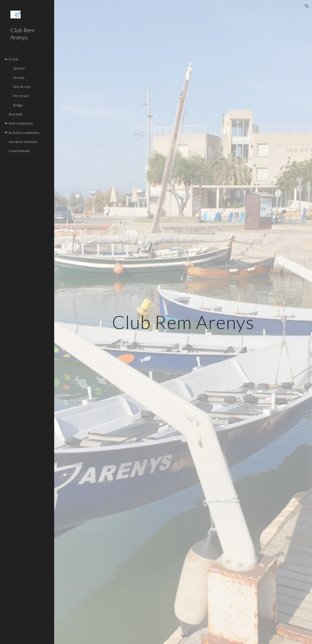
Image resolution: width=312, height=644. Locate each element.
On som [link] (19, 77)
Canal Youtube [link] (19, 151)
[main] (183, 322)
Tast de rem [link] (22, 87)
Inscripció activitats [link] (23, 142)
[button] (307, 6)
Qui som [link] (19, 68)
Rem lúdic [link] (16, 114)
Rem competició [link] (21, 123)
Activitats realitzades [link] (24, 132)
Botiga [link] (18, 105)
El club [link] (13, 59)
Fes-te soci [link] (21, 96)
